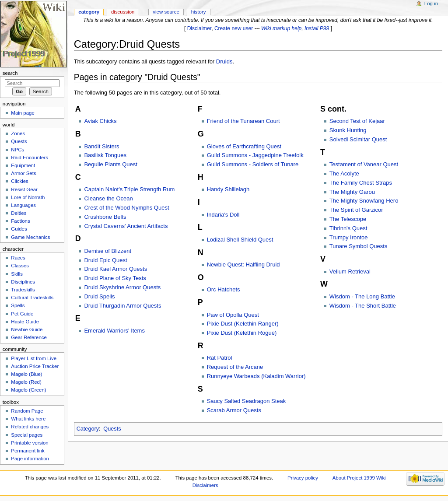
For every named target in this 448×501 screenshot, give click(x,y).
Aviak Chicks (100, 121)
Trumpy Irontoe (349, 237)
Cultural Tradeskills (32, 298)
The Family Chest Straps (361, 183)
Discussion (123, 12)
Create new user (234, 28)
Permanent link (28, 451)
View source (166, 12)
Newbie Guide (27, 329)
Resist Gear (24, 189)
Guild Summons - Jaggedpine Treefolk (255, 155)
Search (10, 73)
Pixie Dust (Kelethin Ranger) (243, 324)
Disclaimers (205, 485)
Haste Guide (25, 322)
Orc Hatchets (224, 289)
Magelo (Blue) (26, 374)
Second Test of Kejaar (357, 121)
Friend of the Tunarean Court (243, 121)
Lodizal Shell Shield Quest (240, 240)
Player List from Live (34, 358)
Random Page (27, 411)
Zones (18, 133)
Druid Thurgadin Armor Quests (122, 306)
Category (88, 429)
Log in (431, 4)
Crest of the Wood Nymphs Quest (126, 208)
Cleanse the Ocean (108, 198)
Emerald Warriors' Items (114, 331)
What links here (28, 419)
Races (18, 258)
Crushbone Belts (105, 217)
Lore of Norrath (28, 197)
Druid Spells (99, 296)
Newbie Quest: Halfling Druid (243, 265)
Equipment (23, 165)
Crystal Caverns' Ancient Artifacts (126, 226)
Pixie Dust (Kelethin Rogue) (242, 333)
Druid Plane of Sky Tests (115, 278)
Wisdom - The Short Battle (363, 306)
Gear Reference (29, 337)
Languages (23, 205)
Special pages (27, 435)
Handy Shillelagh (228, 189)
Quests (112, 429)
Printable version (30, 443)
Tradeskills (23, 290)
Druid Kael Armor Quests (115, 269)
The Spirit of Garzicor (356, 210)
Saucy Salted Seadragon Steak (247, 401)
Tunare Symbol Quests (358, 246)
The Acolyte (344, 173)
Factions (20, 221)
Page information (30, 459)
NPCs (17, 150)
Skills (17, 274)
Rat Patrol (220, 358)
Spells (18, 305)
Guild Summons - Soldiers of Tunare (253, 164)
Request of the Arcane (235, 367)
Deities (19, 213)
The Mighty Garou (352, 192)
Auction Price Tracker (35, 366)
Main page (23, 113)
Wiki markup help (281, 28)
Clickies (19, 181)
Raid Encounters (30, 158)
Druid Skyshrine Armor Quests (122, 287)
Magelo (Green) (28, 390)
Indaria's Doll (223, 215)
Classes (20, 266)
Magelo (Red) (26, 382)
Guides (19, 229)
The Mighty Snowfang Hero (364, 201)
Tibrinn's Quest (348, 228)
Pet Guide (22, 314)
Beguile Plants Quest (110, 164)
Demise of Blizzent (108, 251)
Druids (224, 61)
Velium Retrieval (350, 272)
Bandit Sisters (101, 146)
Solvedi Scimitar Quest (358, 139)
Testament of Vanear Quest (364, 164)
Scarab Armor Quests (234, 410)
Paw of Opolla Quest (233, 315)
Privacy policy (303, 478)
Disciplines (23, 282)
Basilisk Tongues (105, 155)
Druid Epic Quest (105, 260)
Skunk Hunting (348, 130)
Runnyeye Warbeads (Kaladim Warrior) (256, 376)
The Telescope (348, 219)
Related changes (30, 427)
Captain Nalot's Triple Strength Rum (129, 189)
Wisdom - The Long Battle (362, 296)
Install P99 (317, 28)
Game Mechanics (30, 237)
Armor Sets (23, 173)
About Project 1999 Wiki (359, 478)
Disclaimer (199, 28)
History (199, 12)
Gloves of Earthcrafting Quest (244, 146)
